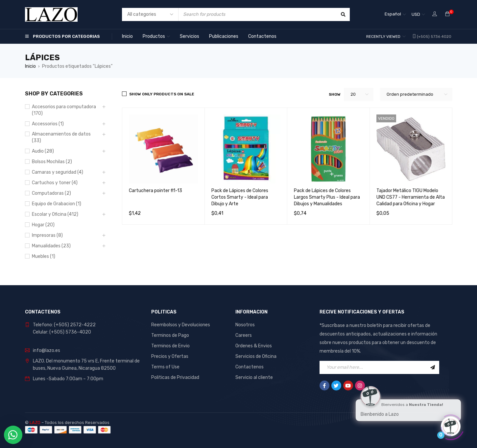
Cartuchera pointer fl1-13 (155, 191)
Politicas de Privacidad (175, 377)
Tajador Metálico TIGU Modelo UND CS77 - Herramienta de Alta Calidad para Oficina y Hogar (411, 197)
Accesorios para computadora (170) (64, 110)
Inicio (30, 66)
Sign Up (433, 367)
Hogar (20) (43, 225)
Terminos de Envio (170, 346)
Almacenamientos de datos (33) (61, 137)
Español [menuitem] (393, 14)
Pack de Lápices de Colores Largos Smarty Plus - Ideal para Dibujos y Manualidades (327, 197)
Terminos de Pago (170, 335)
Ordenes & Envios (254, 346)
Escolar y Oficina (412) (55, 214)
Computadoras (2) (51, 193)
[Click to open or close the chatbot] (451, 425)
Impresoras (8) (47, 235)
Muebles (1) (44, 256)
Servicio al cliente (254, 377)
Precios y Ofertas (170, 356)
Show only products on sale (162, 94)
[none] (395, 14)
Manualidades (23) (51, 246)
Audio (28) (43, 151)
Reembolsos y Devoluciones (181, 325)
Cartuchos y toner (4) (55, 183)
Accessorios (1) (48, 124)
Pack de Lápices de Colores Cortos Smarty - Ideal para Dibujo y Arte (240, 197)
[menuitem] (395, 14)
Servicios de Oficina (256, 356)
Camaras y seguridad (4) (58, 172)
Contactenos (250, 367)
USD (416, 14)
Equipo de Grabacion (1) (57, 204)
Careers (244, 335)
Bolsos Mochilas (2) (52, 162)
